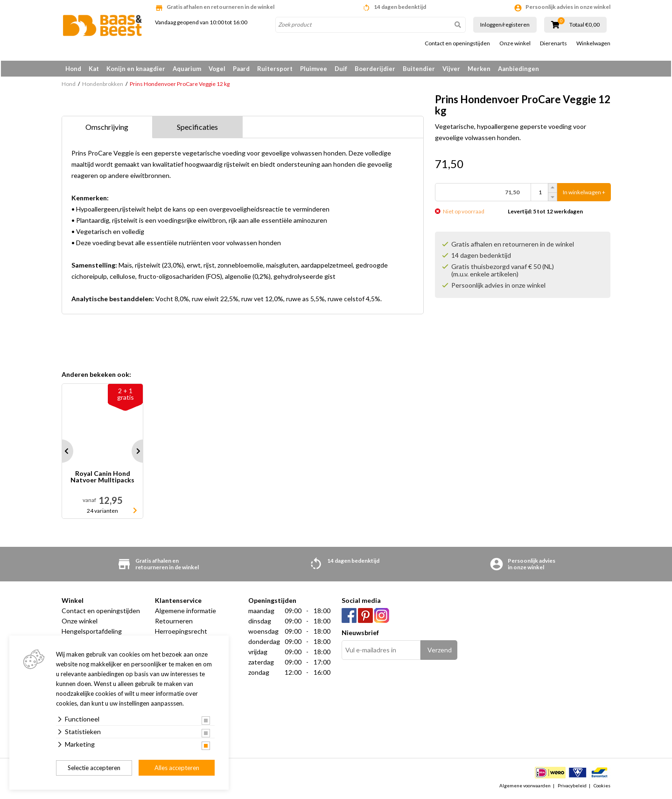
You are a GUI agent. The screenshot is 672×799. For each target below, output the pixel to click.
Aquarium (187, 69)
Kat (94, 69)
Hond (73, 69)
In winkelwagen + (584, 194)
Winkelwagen (593, 43)
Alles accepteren (177, 768)
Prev (62, 453)
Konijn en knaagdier (136, 69)
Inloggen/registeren (505, 25)
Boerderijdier (375, 69)
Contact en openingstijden (457, 43)
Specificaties (197, 129)
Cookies (602, 787)
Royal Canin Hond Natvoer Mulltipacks (102, 479)
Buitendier (419, 69)
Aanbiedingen (518, 69)
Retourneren (174, 623)
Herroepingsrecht (181, 633)
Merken (479, 69)
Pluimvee (314, 69)
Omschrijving (107, 129)
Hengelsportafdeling (92, 633)
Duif (341, 69)
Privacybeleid (572, 787)
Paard (241, 69)
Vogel (217, 69)
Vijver (451, 69)
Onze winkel (515, 43)
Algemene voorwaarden (525, 787)
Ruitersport (275, 69)
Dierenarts (553, 43)
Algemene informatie (185, 612)
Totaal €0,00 (584, 25)
